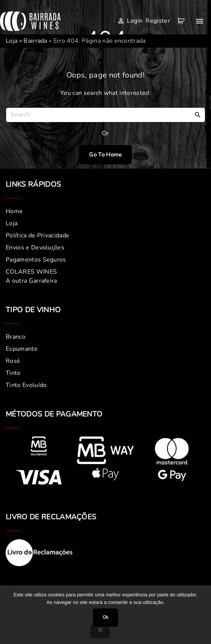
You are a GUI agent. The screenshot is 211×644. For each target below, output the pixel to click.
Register (158, 21)
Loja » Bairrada (27, 41)
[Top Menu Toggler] (200, 21)
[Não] (100, 632)
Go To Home (105, 155)
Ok (105, 617)
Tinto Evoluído (26, 385)
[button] (182, 21)
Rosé (13, 361)
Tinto (13, 373)
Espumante (22, 349)
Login (135, 21)
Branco (16, 337)
